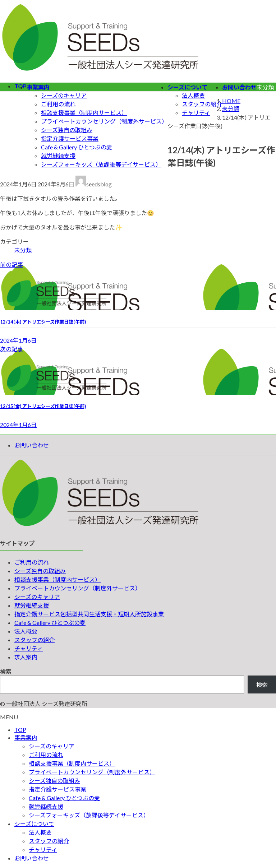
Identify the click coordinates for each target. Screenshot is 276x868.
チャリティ (196, 113)
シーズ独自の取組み (67, 130)
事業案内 (26, 737)
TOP (20, 730)
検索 (6, 671)
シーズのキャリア (64, 95)
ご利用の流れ (58, 104)
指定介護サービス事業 (70, 138)
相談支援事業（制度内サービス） (84, 113)
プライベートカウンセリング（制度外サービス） (104, 121)
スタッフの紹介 (202, 104)
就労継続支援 (58, 156)
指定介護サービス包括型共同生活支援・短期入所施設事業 (89, 614)
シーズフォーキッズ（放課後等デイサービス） (101, 164)
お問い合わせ (32, 445)
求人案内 (26, 657)
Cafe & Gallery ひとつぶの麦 (77, 147)
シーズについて (34, 824)
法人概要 (193, 95)
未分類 (23, 250)
